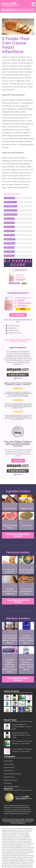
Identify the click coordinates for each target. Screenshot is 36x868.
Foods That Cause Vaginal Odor (26, 591)
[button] (33, 4)
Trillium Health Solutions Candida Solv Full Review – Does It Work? (26, 665)
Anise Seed (26, 525)
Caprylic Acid (26, 508)
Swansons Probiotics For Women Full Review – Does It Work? (22, 735)
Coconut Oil (10, 508)
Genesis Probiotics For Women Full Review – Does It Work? (22, 727)
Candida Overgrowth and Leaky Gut (10, 591)
